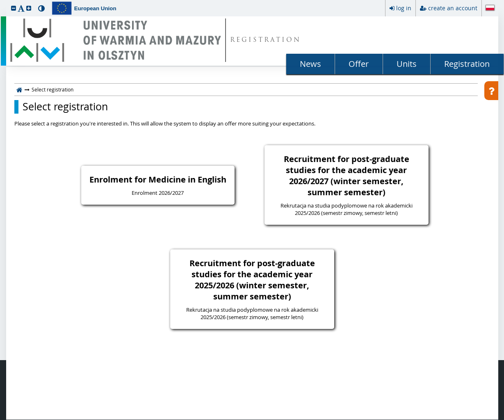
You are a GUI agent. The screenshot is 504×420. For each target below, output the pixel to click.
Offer (359, 64)
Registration (467, 64)
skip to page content (2, 2)
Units (407, 64)
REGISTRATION (266, 40)
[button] (14, 8)
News (310, 64)
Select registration (65, 107)
